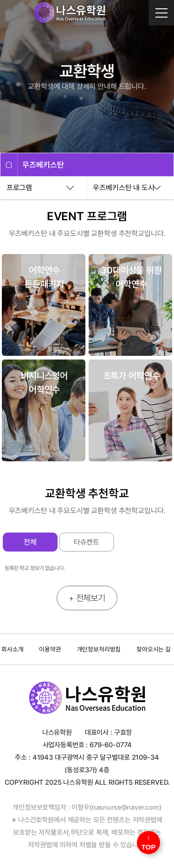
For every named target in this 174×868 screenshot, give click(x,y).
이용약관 (50, 649)
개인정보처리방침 (99, 649)
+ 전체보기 (87, 598)
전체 (30, 542)
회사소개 (12, 649)
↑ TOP (149, 842)
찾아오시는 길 (154, 649)
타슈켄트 (87, 542)
